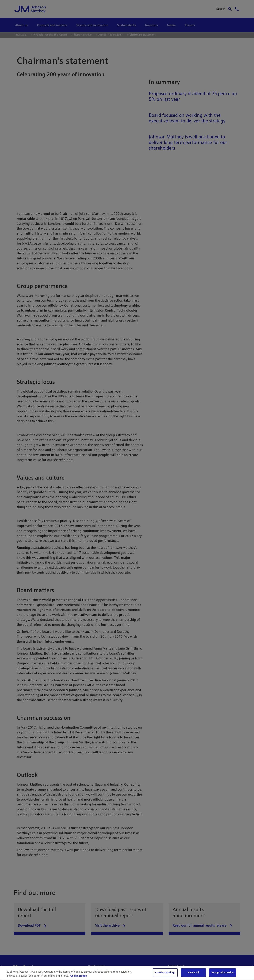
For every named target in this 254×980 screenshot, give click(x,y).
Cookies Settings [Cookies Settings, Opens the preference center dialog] (165, 973)
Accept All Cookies (222, 973)
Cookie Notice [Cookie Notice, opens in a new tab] (79, 976)
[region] (127, 973)
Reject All (193, 973)
